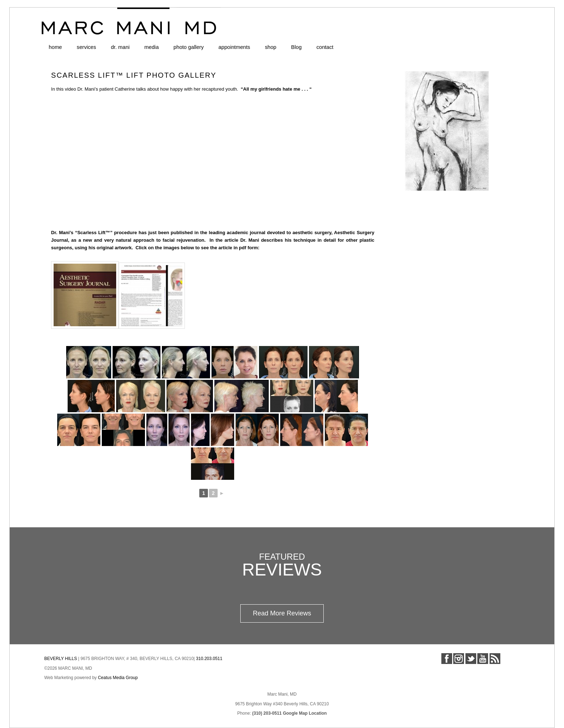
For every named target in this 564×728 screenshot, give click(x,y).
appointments (234, 47)
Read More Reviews (282, 613)
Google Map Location (305, 713)
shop (270, 47)
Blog (296, 47)
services (86, 47)
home (56, 47)
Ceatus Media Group (118, 678)
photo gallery (188, 47)
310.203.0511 (209, 659)
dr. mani (120, 47)
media (151, 47)
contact (325, 47)
